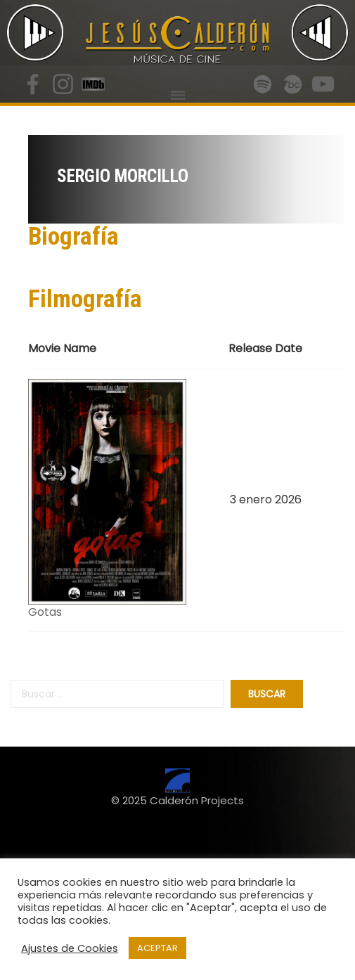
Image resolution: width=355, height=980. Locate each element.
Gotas (45, 612)
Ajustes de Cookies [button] (70, 948)
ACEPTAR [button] (157, 948)
